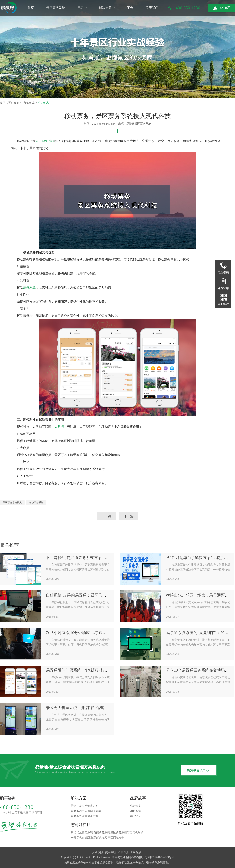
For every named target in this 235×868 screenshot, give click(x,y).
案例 (130, 8)
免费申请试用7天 (199, 770)
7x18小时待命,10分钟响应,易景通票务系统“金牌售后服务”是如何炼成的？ (109, 633)
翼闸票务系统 (102, 833)
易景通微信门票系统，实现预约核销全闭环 (83, 670)
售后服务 (136, 806)
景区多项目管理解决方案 (86, 811)
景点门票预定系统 (82, 833)
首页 (31, 8)
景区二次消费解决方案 (85, 806)
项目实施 (136, 811)
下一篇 (129, 516)
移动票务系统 (36, 503)
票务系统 (29, 287)
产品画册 (123, 852)
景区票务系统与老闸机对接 (127, 833)
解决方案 (107, 8)
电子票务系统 (155, 862)
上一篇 (106, 516)
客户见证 (136, 816)
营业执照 (98, 852)
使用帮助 (110, 852)
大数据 (59, 427)
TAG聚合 (136, 852)
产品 (82, 8)
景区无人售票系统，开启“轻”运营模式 (79, 708)
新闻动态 (30, 103)
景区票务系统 (56, 8)
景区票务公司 (80, 862)
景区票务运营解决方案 (85, 816)
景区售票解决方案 (96, 838)
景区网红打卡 (116, 838)
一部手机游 (78, 838)
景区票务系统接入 (12, 503)
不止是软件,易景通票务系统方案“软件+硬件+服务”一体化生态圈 (101, 558)
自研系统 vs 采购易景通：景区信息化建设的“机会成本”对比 (97, 595)
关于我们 (152, 8)
